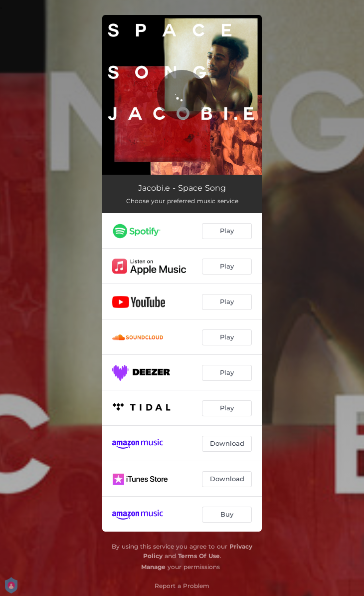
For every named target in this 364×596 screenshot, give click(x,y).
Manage (153, 567)
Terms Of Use (199, 556)
